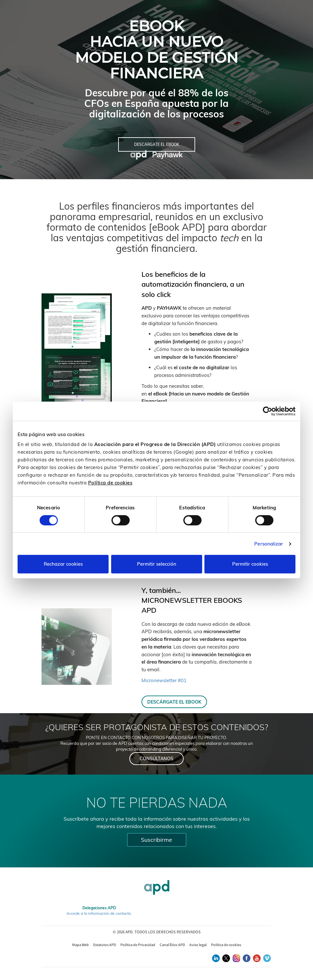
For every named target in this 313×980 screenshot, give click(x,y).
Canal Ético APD (172, 945)
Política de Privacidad (138, 945)
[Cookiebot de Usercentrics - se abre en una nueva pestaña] (267, 411)
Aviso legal (198, 945)
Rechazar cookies (63, 564)
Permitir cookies (250, 564)
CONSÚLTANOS (156, 759)
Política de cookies (110, 483)
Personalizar (269, 544)
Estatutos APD (105, 945)
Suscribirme (156, 840)
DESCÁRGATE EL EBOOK (174, 702)
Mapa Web (80, 945)
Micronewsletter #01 (164, 680)
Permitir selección (157, 564)
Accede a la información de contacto (99, 913)
